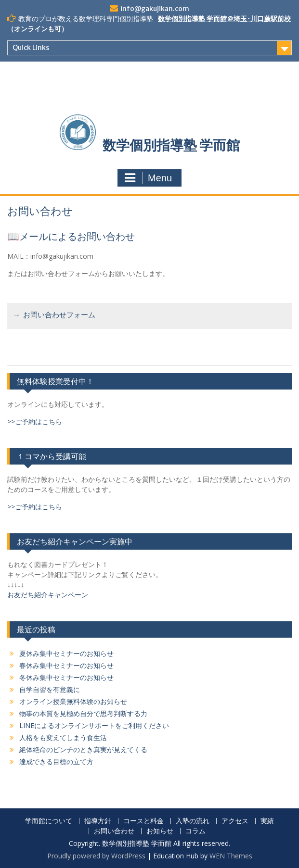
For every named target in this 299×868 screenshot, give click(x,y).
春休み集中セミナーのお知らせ (66, 665)
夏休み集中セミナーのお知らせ (66, 653)
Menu (148, 178)
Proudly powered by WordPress (96, 856)
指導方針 (98, 821)
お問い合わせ (114, 831)
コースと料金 (143, 821)
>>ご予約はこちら (35, 421)
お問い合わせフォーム (59, 316)
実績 (267, 821)
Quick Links (31, 48)
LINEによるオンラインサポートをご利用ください (94, 725)
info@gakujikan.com (155, 9)
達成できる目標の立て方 (56, 761)
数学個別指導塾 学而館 (171, 145)
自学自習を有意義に (50, 689)
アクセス (235, 821)
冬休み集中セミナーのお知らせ (66, 677)
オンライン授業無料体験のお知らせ (73, 701)
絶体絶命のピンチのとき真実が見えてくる (83, 749)
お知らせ (160, 831)
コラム (195, 831)
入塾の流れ (193, 821)
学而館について (49, 821)
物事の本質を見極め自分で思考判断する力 (83, 713)
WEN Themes (231, 856)
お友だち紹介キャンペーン (48, 595)
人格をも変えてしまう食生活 (63, 737)
